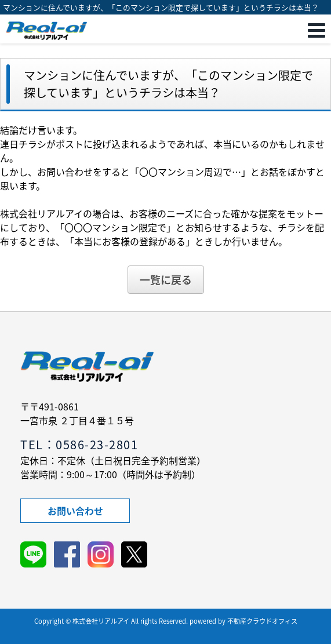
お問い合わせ (75, 511)
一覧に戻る (166, 280)
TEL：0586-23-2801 (79, 444)
